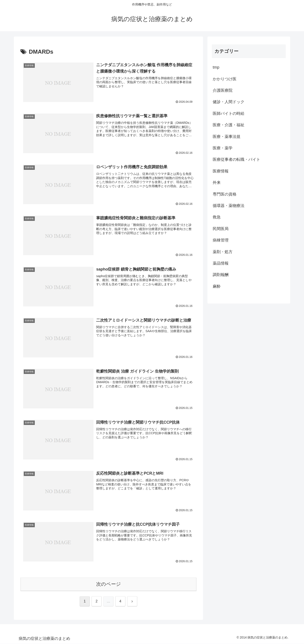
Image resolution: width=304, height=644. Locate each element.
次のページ (109, 584)
